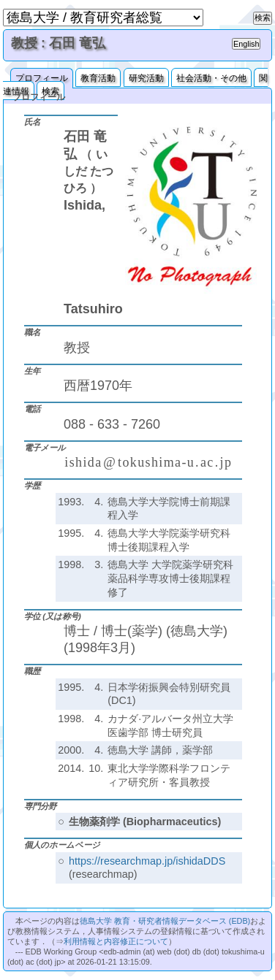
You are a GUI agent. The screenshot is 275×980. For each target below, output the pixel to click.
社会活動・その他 (211, 78)
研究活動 (146, 78)
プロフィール (42, 78)
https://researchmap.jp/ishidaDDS (147, 861)
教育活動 (98, 78)
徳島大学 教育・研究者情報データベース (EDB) (165, 921)
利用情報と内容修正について (116, 941)
